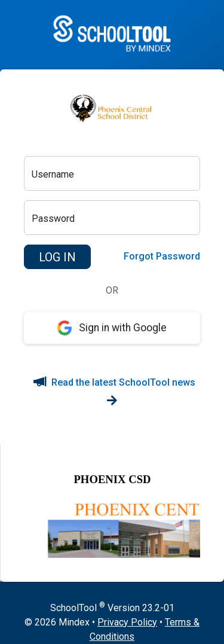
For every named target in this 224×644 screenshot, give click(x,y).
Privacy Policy (127, 622)
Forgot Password (162, 256)
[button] (57, 257)
